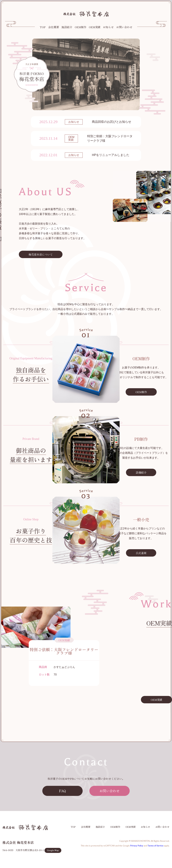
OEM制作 (81, 27)
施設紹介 (67, 27)
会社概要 (54, 27)
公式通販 (141, 553)
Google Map (53, 850)
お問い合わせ (124, 27)
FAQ (62, 791)
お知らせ (108, 27)
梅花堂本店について (41, 254)
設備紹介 (141, 472)
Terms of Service (156, 846)
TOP (43, 27)
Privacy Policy (137, 846)
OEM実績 (95, 27)
